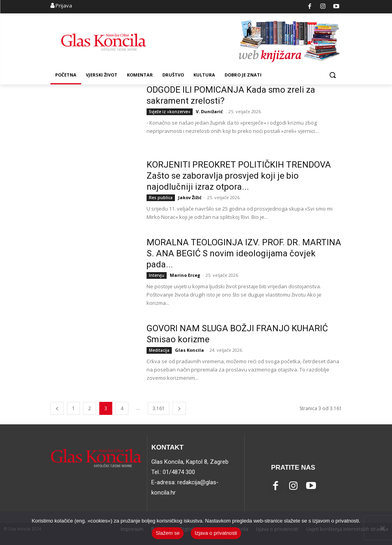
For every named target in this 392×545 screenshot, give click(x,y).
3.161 (159, 408)
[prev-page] (57, 408)
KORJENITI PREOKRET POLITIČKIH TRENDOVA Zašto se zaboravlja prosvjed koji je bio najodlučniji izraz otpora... (239, 176)
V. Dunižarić (209, 111)
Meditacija (159, 350)
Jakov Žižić (190, 197)
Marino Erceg (185, 275)
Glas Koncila (189, 350)
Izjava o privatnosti (216, 533)
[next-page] (179, 408)
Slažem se (168, 533)
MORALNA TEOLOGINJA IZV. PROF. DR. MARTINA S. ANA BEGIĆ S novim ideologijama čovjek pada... (244, 253)
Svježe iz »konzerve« (170, 112)
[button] (333, 75)
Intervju (157, 275)
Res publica (161, 198)
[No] (382, 528)
